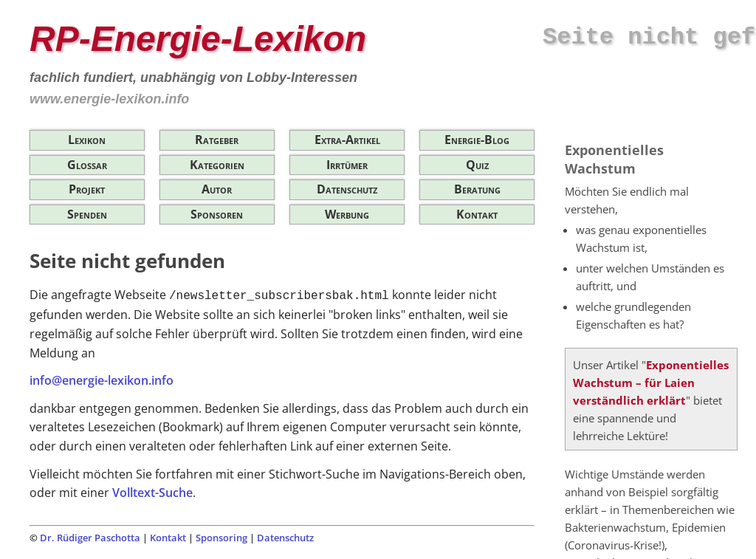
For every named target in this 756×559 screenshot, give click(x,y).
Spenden (87, 214)
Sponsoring (221, 538)
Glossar (87, 165)
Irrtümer (347, 165)
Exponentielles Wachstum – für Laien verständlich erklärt (651, 383)
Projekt (87, 189)
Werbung (347, 214)
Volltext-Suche (152, 493)
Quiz (477, 165)
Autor (217, 189)
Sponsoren (217, 214)
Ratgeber (217, 140)
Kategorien (217, 165)
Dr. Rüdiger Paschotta (90, 538)
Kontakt (477, 214)
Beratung (477, 189)
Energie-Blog (477, 140)
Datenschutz (347, 189)
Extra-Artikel (347, 140)
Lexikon (87, 140)
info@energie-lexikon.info (102, 380)
